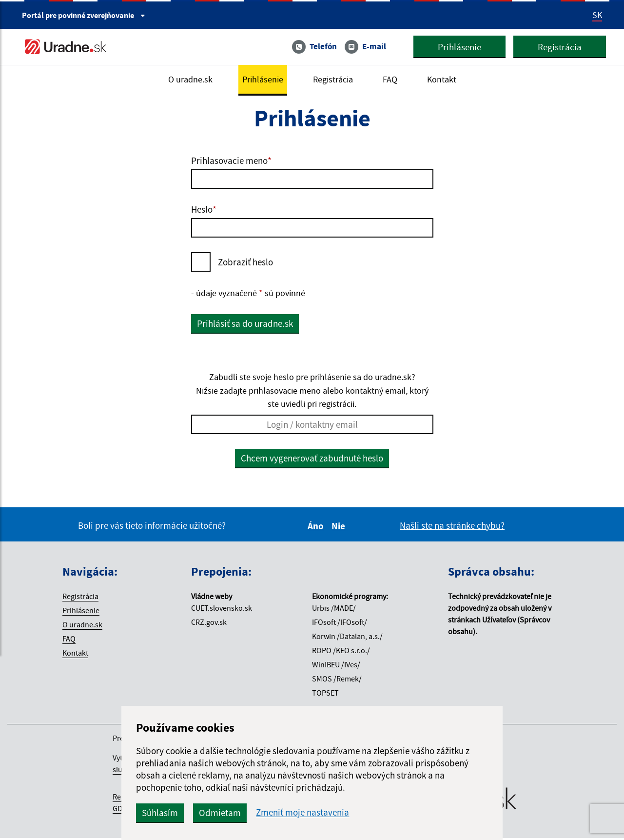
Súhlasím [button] (195, 813)
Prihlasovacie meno (231, 160)
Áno (317, 528)
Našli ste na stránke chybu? (452, 527)
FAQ (394, 80)
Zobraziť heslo (245, 262)
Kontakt (446, 80)
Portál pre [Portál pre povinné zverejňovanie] (84, 15)
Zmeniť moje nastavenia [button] (337, 812)
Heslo (204, 209)
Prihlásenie (456, 47)
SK (597, 15)
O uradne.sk (186, 80)
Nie (340, 528)
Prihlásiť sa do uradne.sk (245, 324)
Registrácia (556, 47)
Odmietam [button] (254, 813)
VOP (147, 810)
